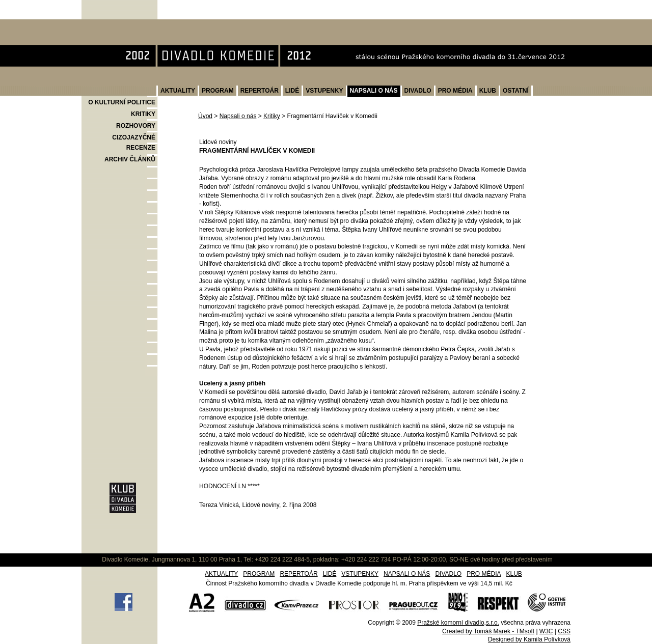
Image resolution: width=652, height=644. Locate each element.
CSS (564, 631)
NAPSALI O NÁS (374, 91)
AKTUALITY (178, 91)
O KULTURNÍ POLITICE (122, 102)
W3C (546, 631)
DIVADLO (418, 91)
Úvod (205, 116)
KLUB (488, 91)
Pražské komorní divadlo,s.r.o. (458, 623)
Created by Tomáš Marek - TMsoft (488, 631)
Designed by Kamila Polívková (529, 639)
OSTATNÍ (516, 91)
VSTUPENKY (324, 91)
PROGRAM (218, 91)
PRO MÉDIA (455, 91)
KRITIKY (143, 114)
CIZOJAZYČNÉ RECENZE (134, 143)
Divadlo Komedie (114, 25)
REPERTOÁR (260, 91)
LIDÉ (292, 91)
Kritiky (272, 116)
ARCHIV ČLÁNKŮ (130, 159)
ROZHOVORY (136, 126)
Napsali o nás (238, 116)
